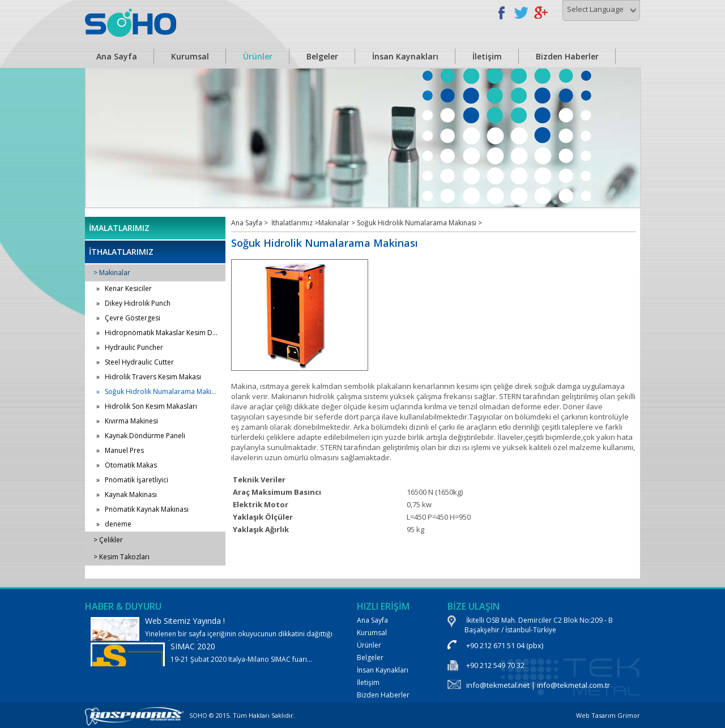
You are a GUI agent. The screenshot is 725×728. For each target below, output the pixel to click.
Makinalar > (338, 223)
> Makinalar (112, 273)
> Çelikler (108, 540)
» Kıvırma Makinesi (127, 421)
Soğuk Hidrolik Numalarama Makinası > (419, 223)
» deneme (114, 524)
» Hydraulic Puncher (130, 347)
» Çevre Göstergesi (128, 318)
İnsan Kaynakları (405, 56)
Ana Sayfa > (250, 223)
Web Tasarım (596, 715)
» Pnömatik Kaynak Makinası (142, 509)
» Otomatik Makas (127, 465)
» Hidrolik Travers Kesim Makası (149, 377)
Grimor (629, 715)
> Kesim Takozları (121, 557)
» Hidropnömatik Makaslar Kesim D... (157, 333)
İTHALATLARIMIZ (121, 252)
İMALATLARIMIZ (119, 228)
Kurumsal (190, 56)
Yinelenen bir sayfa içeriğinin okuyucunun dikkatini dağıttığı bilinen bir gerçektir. (212, 636)
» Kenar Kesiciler (124, 288)
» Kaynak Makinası (127, 494)
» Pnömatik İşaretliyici (132, 480)
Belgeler (322, 56)
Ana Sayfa (117, 56)
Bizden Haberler (567, 56)
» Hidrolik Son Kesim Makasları (147, 406)
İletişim (487, 56)
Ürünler (258, 56)
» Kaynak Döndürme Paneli (141, 436)
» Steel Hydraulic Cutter (135, 362)
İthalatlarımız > (295, 223)
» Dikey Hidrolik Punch (133, 303)
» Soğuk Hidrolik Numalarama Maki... (156, 391)
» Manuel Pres (120, 450)
